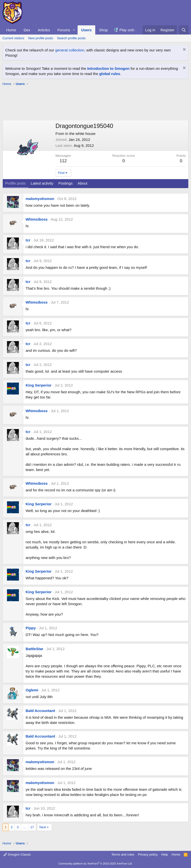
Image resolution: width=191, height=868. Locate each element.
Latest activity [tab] (42, 183)
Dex (27, 30)
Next (43, 827)
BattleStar (34, 649)
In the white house (80, 134)
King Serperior (39, 385)
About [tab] (82, 183)
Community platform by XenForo (95, 864)
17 (32, 827)
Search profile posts (71, 38)
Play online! (129, 30)
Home (11, 30)
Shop (103, 30)
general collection (70, 50)
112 (63, 161)
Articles (44, 30)
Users (87, 30)
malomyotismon (40, 199)
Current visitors (13, 38)
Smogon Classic (17, 854)
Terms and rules (123, 854)
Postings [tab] (65, 183)
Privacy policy (148, 854)
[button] (74, 30)
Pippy (31, 628)
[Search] (184, 30)
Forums (64, 30)
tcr (28, 240)
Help (165, 854)
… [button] (24, 827)
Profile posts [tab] (16, 183)
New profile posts (41, 38)
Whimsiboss (37, 219)
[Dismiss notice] (184, 50)
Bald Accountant (40, 711)
